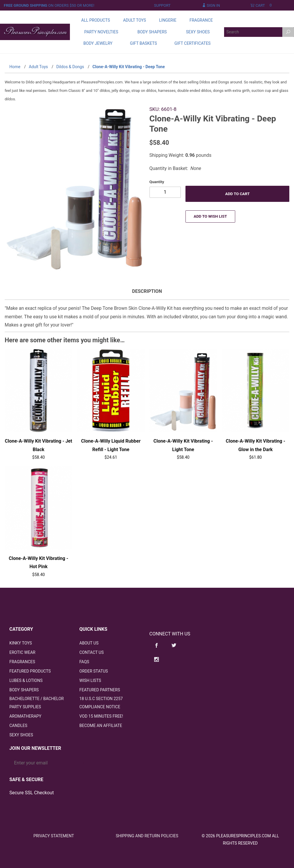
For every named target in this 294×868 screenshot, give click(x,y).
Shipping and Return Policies (147, 836)
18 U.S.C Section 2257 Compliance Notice (101, 703)
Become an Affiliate (101, 726)
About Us (89, 643)
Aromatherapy (25, 716)
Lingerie (168, 20)
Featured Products (30, 671)
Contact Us (91, 653)
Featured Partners (100, 690)
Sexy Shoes (198, 32)
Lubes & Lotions (26, 681)
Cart (262, 5)
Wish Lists (90, 681)
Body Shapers (152, 32)
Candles (18, 726)
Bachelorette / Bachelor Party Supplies (37, 703)
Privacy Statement (54, 836)
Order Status (94, 671)
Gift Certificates (192, 43)
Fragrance (201, 20)
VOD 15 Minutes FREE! (101, 716)
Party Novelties (101, 32)
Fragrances (22, 662)
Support (163, 5)
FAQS (84, 662)
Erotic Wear (22, 653)
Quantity (157, 182)
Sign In (211, 5)
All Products (96, 20)
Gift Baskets (143, 43)
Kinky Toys (21, 643)
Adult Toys (135, 20)
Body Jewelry (98, 43)
